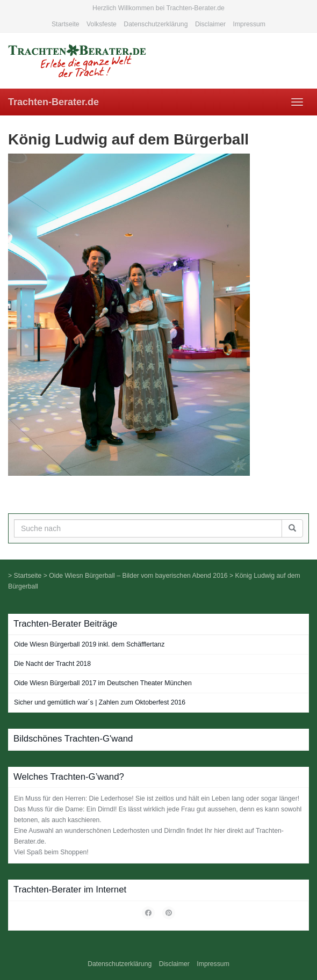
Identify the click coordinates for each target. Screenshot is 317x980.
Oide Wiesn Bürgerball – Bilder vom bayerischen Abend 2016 (138, 576)
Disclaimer (210, 24)
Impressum (249, 24)
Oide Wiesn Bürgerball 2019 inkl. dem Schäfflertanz (89, 644)
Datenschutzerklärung (156, 24)
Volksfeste (102, 24)
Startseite (66, 24)
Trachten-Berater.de (53, 102)
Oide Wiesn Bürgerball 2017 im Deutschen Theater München (103, 683)
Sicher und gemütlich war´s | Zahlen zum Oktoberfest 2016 (100, 702)
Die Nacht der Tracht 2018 (52, 664)
